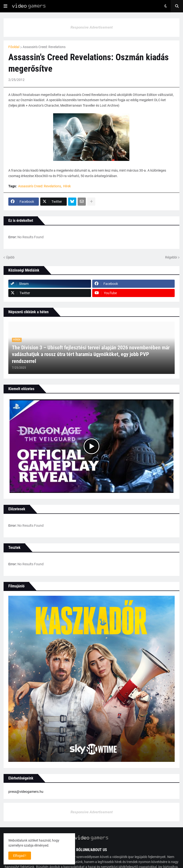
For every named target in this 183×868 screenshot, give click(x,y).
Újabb (10, 257)
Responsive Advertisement (92, 27)
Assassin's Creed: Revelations (44, 47)
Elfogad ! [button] (20, 856)
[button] (5, 6)
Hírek (67, 186)
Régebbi (171, 257)
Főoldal (14, 47)
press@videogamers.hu (26, 792)
